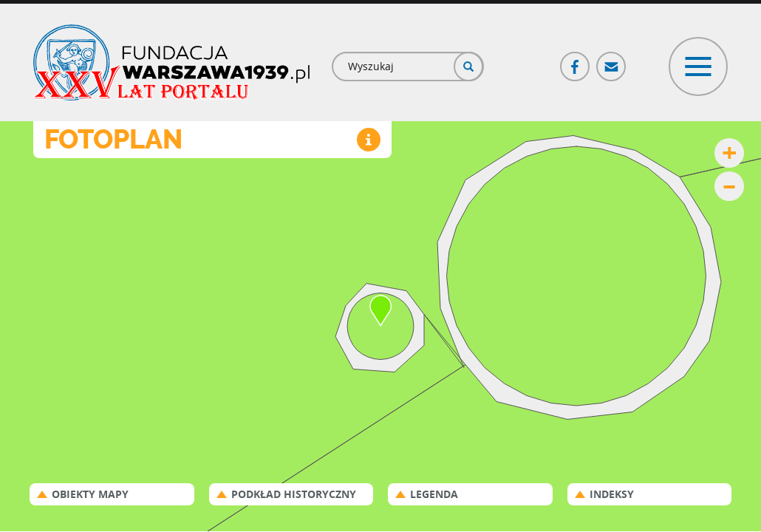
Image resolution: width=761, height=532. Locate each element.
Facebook (576, 60)
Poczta (612, 60)
